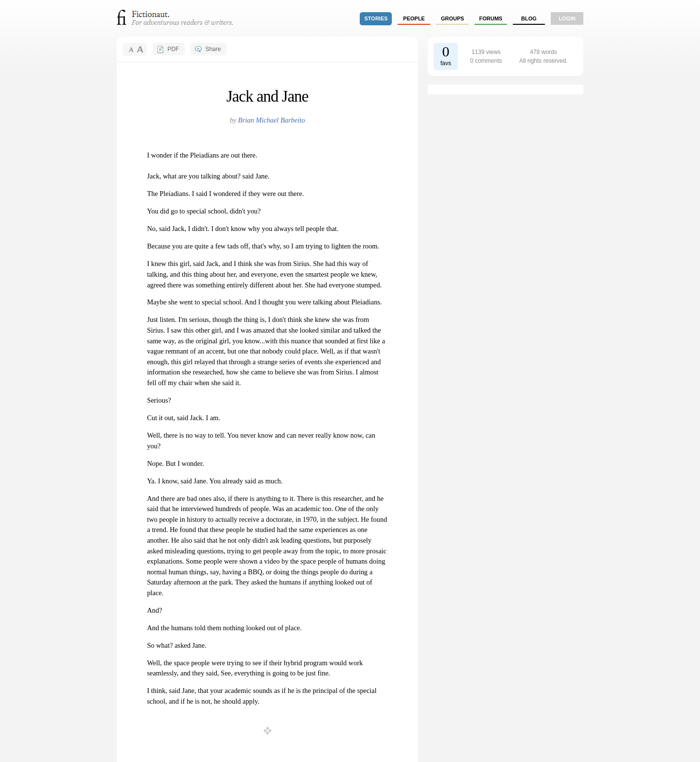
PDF (173, 49)
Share (213, 49)
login (567, 18)
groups (453, 18)
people (414, 18)
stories (376, 18)
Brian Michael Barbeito (271, 120)
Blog (529, 18)
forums (491, 18)
